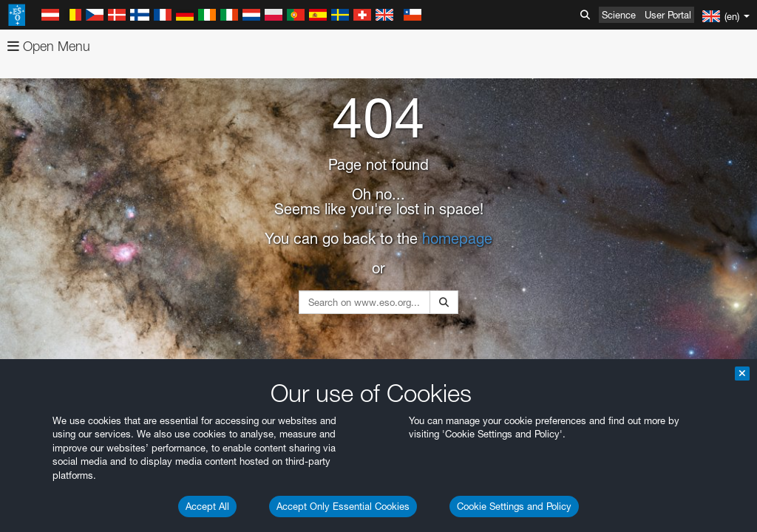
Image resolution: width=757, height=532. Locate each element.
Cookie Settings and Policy (514, 506)
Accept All (207, 506)
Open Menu (49, 46)
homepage (457, 239)
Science (619, 15)
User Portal (668, 15)
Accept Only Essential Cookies (343, 506)
